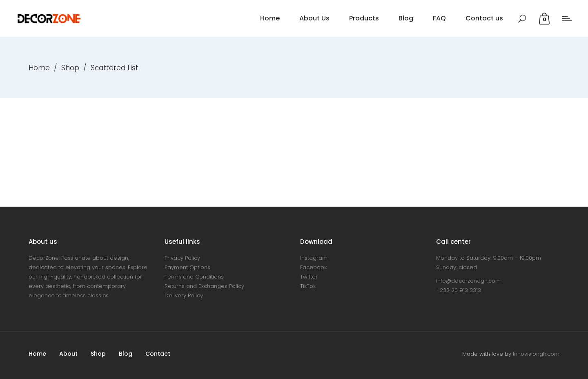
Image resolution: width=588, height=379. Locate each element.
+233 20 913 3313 (459, 290)
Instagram (314, 258)
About (68, 354)
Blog (126, 354)
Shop (70, 68)
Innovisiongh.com (536, 354)
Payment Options (187, 267)
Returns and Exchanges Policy (204, 286)
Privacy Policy (182, 258)
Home (39, 68)
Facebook (313, 267)
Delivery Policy (184, 295)
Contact (158, 354)
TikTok (308, 286)
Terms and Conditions (194, 277)
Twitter (309, 277)
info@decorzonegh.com (468, 281)
